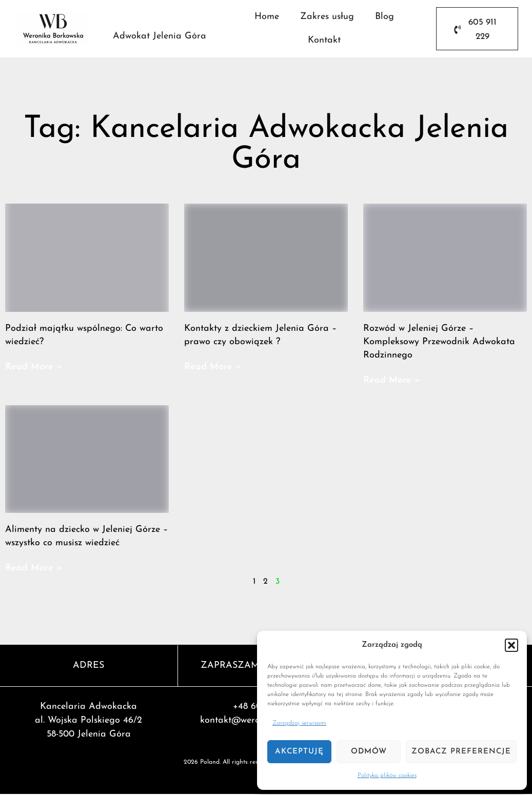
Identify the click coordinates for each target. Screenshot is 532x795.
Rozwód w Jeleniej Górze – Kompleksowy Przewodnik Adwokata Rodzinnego (439, 342)
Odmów (369, 752)
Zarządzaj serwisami (299, 723)
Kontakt (324, 41)
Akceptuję (299, 752)
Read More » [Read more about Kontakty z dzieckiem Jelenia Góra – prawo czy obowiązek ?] (213, 367)
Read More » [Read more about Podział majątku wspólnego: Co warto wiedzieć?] (34, 367)
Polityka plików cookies (387, 776)
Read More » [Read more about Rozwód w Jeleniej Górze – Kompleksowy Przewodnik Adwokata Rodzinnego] (392, 381)
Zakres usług (327, 17)
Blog (385, 17)
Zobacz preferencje (461, 752)
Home (267, 17)
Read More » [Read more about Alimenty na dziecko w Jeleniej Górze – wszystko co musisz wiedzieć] (34, 569)
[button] (511, 645)
